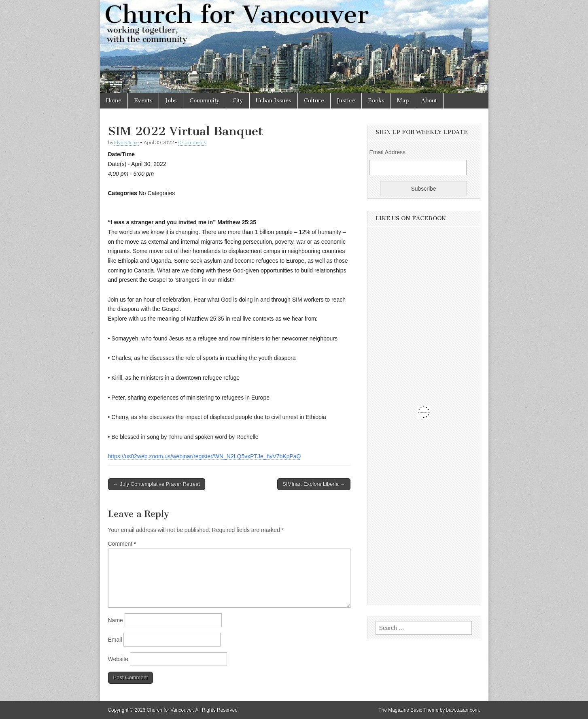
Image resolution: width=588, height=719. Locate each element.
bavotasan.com (463, 710)
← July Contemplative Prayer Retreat (157, 484)
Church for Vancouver (170, 710)
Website (118, 659)
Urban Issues (274, 101)
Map (403, 101)
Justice (346, 101)
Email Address (387, 152)
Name (116, 620)
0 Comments (192, 142)
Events (143, 101)
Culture (314, 101)
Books (376, 101)
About (429, 101)
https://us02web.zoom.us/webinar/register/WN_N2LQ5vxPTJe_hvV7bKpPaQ (205, 456)
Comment (122, 544)
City (238, 101)
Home (114, 101)
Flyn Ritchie (126, 142)
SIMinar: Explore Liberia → (314, 484)
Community (205, 101)
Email (115, 640)
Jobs (171, 101)
